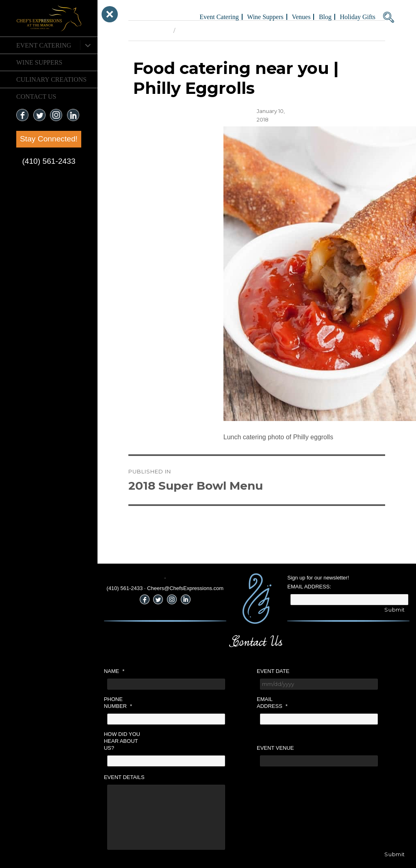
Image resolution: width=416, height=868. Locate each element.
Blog (325, 17)
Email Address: (309, 587)
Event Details (124, 777)
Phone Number (118, 703)
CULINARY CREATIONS (51, 79)
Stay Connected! (49, 139)
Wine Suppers (39, 62)
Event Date (273, 671)
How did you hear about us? (122, 741)
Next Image (193, 30)
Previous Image (149, 30)
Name (114, 671)
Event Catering (44, 45)
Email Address (272, 703)
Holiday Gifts (357, 17)
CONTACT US (36, 97)
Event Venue (275, 748)
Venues (301, 17)
